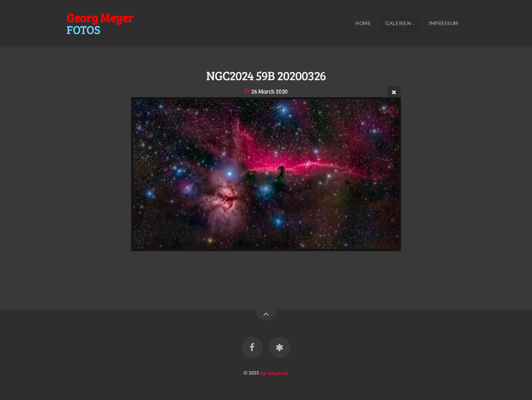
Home (363, 24)
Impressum (444, 24)
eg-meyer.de (274, 372)
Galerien (398, 24)
